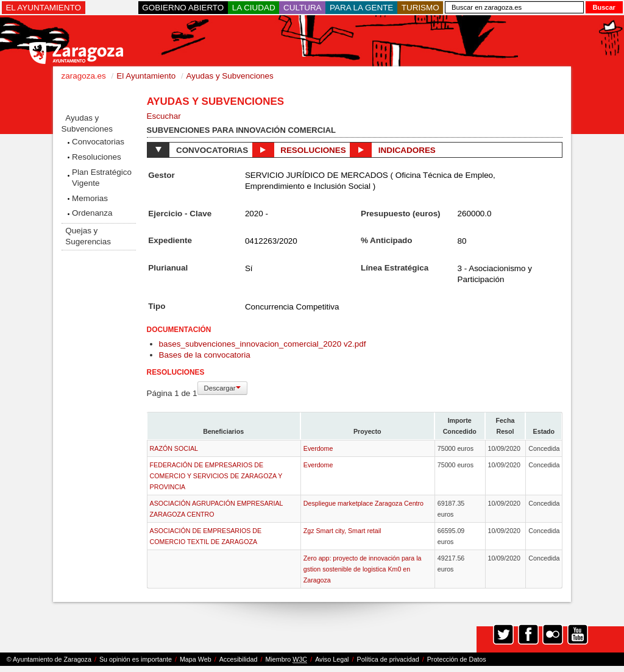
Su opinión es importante (136, 659)
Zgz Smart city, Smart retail (342, 531)
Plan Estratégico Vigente (102, 178)
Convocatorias (98, 142)
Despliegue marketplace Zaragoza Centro (363, 503)
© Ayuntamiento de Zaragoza (49, 659)
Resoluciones (97, 157)
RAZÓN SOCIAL (174, 448)
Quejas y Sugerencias (88, 236)
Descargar (222, 388)
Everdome (318, 448)
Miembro (286, 660)
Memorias (90, 198)
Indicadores (392, 150)
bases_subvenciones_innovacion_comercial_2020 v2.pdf (263, 344)
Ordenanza (92, 213)
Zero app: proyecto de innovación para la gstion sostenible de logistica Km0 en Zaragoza (363, 569)
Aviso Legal (332, 659)
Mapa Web (196, 659)
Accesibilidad (239, 659)
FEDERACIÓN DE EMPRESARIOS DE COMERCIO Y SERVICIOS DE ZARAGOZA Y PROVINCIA (216, 476)
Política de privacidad (388, 659)
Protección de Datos (457, 659)
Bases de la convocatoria (205, 355)
